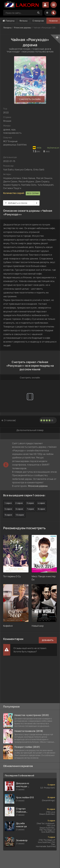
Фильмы (24, 21)
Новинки (53, 21)
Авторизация (46, 5)
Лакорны (9, 21)
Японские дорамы (22, 28)
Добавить (48, 640)
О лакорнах (38, 21)
